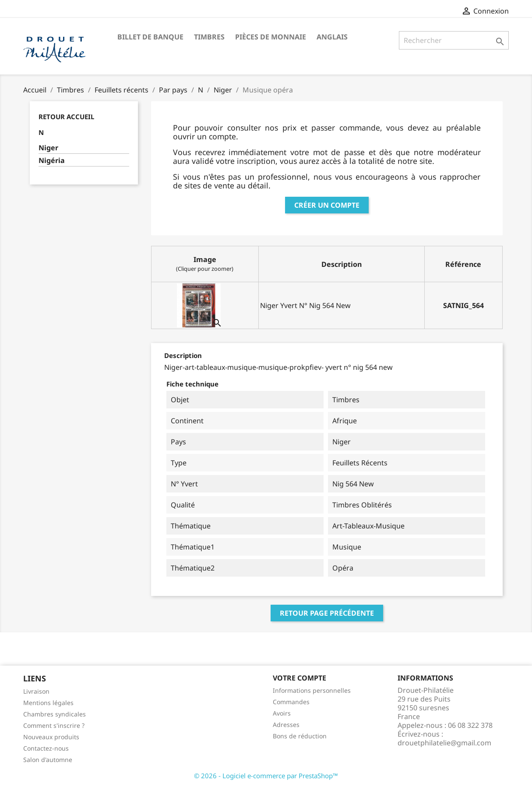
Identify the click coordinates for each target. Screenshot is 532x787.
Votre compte (299, 678)
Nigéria (52, 161)
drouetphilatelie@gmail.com (444, 743)
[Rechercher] (454, 40)
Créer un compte (327, 205)
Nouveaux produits (51, 737)
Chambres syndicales (55, 714)
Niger (48, 148)
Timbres (209, 37)
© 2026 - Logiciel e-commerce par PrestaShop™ (266, 776)
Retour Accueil (66, 117)
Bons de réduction (300, 736)
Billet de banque (150, 37)
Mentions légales (48, 703)
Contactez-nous (46, 748)
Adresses (286, 725)
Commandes (291, 702)
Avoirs (282, 713)
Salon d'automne (48, 760)
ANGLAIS (332, 37)
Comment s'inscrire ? (54, 725)
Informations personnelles (312, 690)
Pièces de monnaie (271, 37)
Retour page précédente (327, 613)
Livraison (36, 691)
